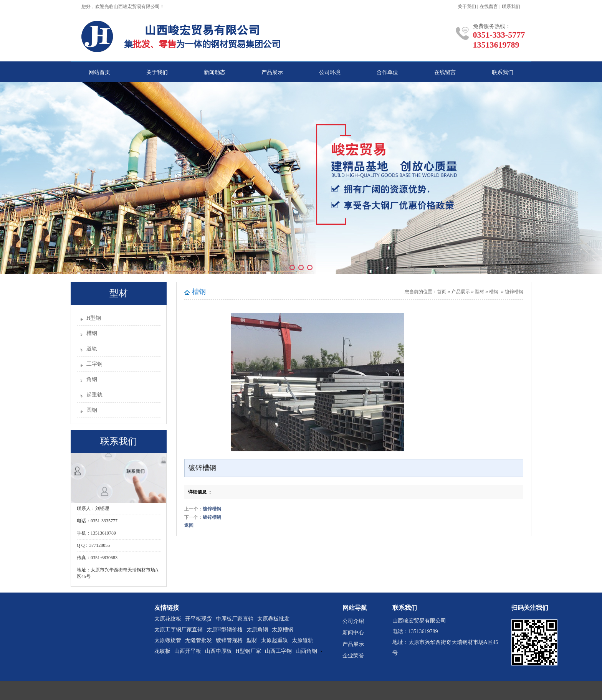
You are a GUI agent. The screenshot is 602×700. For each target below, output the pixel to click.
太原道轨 (303, 640)
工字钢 (94, 364)
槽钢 (92, 333)
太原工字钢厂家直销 (179, 630)
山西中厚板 (218, 651)
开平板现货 (198, 619)
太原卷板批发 (273, 619)
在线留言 (489, 7)
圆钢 (92, 410)
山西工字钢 (278, 651)
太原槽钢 (283, 630)
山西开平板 (188, 651)
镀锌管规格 (229, 640)
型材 (480, 292)
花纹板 (162, 651)
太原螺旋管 (168, 640)
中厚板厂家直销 (235, 619)
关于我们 (467, 7)
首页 (442, 292)
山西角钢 (306, 651)
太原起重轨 (275, 640)
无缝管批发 (198, 640)
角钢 (92, 379)
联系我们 (511, 7)
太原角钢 (257, 630)
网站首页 (99, 72)
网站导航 (355, 608)
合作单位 (387, 72)
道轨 (92, 349)
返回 (189, 525)
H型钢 (94, 318)
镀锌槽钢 (514, 292)
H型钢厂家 (248, 651)
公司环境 (330, 72)
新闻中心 (353, 633)
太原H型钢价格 (225, 630)
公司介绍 (353, 621)
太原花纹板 (168, 619)
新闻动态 (215, 72)
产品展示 (272, 72)
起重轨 (94, 395)
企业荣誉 (353, 656)
